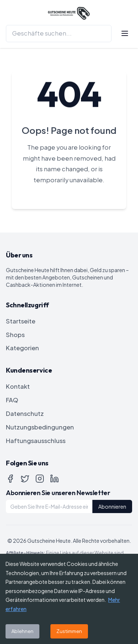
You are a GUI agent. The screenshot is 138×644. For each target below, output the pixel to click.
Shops (15, 335)
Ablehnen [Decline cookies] (22, 631)
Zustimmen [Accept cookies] (69, 631)
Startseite (21, 321)
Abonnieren (112, 506)
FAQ (12, 400)
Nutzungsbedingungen (40, 427)
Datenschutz (25, 414)
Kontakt (18, 386)
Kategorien (22, 348)
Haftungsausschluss (36, 441)
